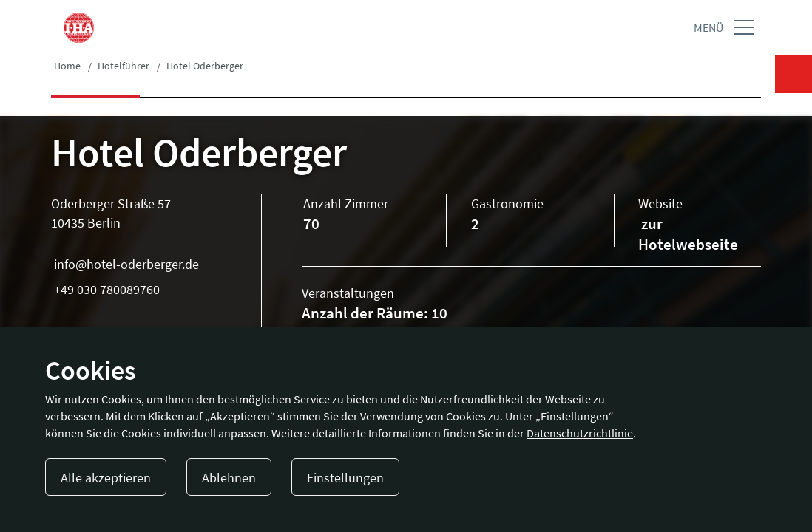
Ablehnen (229, 478)
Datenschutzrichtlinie (580, 433)
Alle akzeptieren (106, 478)
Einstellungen (345, 478)
